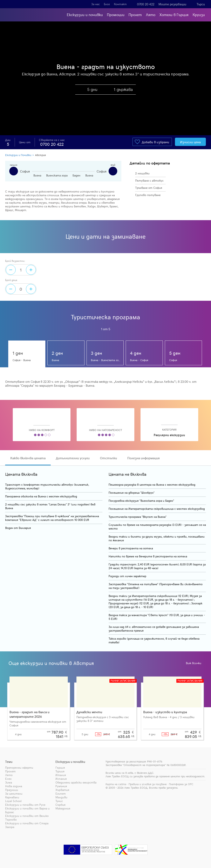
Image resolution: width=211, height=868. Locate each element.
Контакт (120, 4)
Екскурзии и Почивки (18, 155)
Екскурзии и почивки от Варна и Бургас (27, 810)
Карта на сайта (116, 784)
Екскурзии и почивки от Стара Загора (27, 825)
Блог (107, 4)
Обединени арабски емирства (76, 782)
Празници (12, 790)
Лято (151, 15)
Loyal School (13, 801)
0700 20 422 (146, 4)
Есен (8, 779)
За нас (96, 4)
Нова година (14, 786)
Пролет (135, 15)
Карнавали (12, 797)
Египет (61, 793)
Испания (61, 779)
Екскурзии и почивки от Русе (25, 805)
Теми (9, 762)
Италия (61, 775)
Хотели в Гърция (174, 15)
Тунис (59, 801)
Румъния (61, 786)
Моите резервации (172, 4)
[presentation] (207, 703)
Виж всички (195, 663)
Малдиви (61, 797)
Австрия (40, 155)
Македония (63, 808)
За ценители (14, 793)
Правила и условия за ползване (148, 784)
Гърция (60, 768)
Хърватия (62, 790)
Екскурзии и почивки (85, 15)
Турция (60, 771)
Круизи (199, 15)
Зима (9, 782)
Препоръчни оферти (19, 768)
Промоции (116, 15)
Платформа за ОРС (181, 784)
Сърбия (60, 805)
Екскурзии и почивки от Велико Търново (27, 818)
